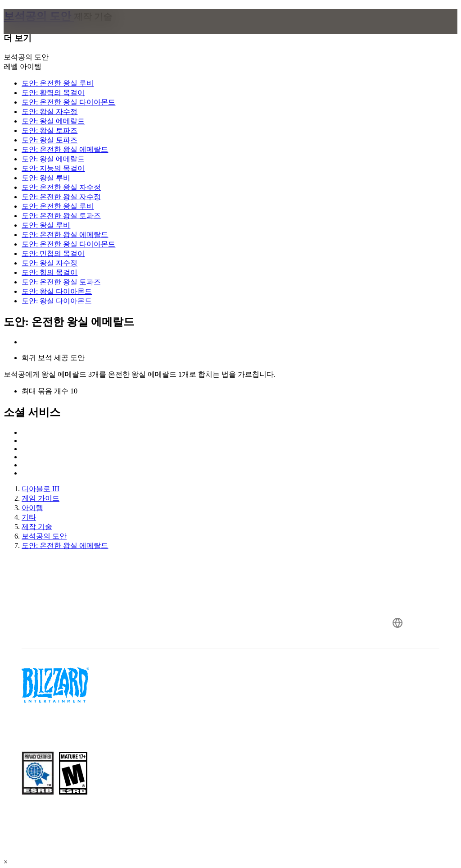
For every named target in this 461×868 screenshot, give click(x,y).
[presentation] (38, 32)
